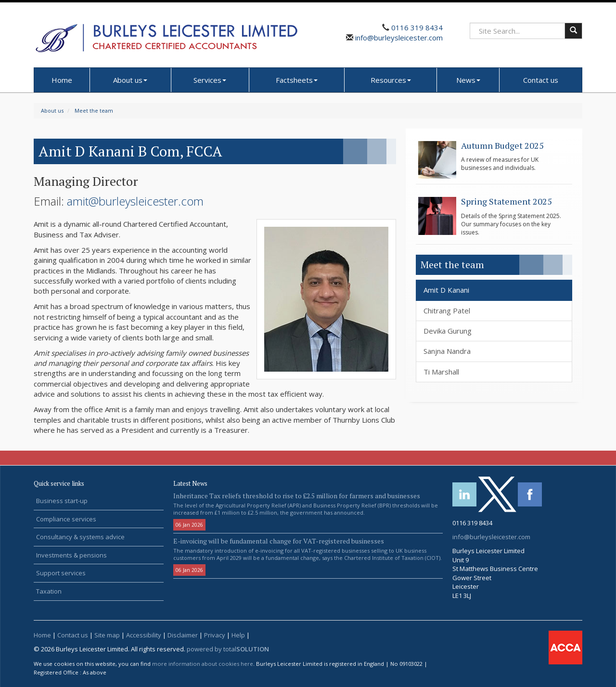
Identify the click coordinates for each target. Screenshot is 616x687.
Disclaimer (183, 635)
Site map (107, 635)
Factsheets (297, 80)
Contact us (541, 80)
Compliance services (66, 519)
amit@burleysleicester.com (135, 201)
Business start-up (62, 501)
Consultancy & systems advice (80, 537)
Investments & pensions (71, 555)
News (468, 80)
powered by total (228, 649)
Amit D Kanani (446, 290)
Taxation (49, 591)
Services (210, 80)
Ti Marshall (441, 372)
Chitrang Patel (447, 311)
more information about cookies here (203, 664)
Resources (391, 80)
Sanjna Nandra (447, 351)
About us (130, 80)
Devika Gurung (448, 331)
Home (62, 80)
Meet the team (94, 110)
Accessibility (144, 635)
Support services (61, 573)
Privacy (215, 635)
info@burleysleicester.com (398, 38)
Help (238, 635)
